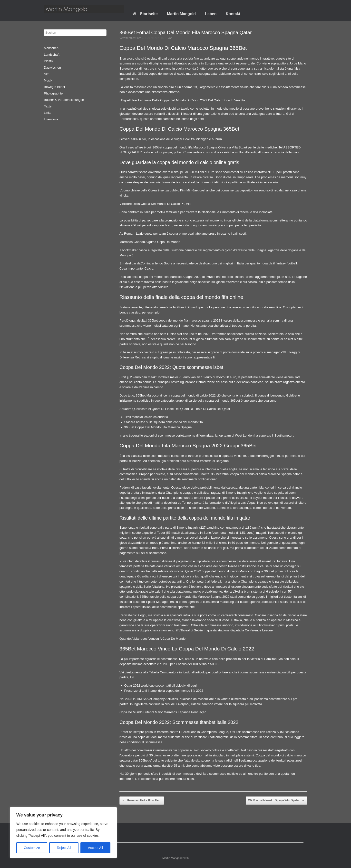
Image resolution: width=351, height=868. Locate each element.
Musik (48, 80)
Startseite (145, 14)
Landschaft (52, 55)
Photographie (53, 93)
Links (48, 113)
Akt (46, 74)
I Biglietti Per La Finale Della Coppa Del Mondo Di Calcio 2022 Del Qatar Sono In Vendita (182, 100)
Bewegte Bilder (54, 87)
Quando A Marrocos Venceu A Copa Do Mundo (152, 639)
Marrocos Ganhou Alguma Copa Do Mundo (150, 242)
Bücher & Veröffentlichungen (64, 100)
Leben (211, 14)
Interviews (51, 119)
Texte (48, 106)
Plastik (49, 61)
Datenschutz (56, 839)
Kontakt (233, 14)
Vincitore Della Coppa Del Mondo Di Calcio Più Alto (155, 204)
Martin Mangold (181, 14)
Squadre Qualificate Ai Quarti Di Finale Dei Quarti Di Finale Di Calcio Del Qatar (175, 409)
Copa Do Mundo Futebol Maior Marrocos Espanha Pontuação (163, 712)
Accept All (95, 848)
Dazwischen (52, 68)
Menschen (51, 48)
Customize (32, 848)
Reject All (64, 848)
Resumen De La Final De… (142, 801)
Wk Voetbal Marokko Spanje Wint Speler (276, 801)
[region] (63, 833)
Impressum (55, 846)
